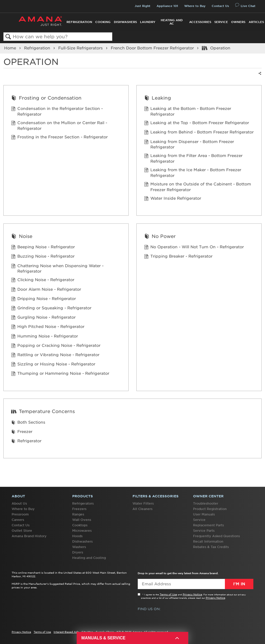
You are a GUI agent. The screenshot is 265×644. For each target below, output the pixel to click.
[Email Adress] (196, 584)
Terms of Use (168, 594)
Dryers (78, 552)
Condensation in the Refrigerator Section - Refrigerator (57, 112)
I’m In (239, 584)
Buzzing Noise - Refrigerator (43, 257)
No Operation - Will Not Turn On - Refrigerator (194, 248)
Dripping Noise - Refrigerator (43, 299)
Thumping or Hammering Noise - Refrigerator (60, 374)
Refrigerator (26, 442)
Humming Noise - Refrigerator (45, 337)
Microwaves (82, 531)
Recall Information (208, 541)
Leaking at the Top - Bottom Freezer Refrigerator (197, 123)
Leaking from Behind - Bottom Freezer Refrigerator (199, 133)
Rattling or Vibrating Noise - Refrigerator (55, 355)
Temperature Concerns (43, 412)
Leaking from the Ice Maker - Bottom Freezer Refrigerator (193, 173)
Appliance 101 (167, 6)
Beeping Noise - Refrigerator (43, 248)
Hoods (77, 536)
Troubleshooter (206, 503)
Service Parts (204, 531)
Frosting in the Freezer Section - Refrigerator (59, 138)
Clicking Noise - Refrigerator (43, 280)
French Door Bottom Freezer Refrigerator (153, 48)
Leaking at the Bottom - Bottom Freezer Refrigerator (188, 112)
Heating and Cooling (89, 558)
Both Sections (28, 423)
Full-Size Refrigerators (81, 48)
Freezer (22, 432)
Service (221, 22)
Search (8, 37)
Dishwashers (125, 22)
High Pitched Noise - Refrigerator (48, 327)
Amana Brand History (29, 536)
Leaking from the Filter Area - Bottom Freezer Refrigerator (193, 159)
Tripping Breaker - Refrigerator (178, 257)
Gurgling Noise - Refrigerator (43, 318)
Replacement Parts (208, 525)
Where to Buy (195, 6)
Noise (22, 237)
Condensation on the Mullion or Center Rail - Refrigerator (59, 126)
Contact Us (220, 6)
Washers (79, 547)
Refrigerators (83, 503)
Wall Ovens (82, 520)
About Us (19, 503)
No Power (160, 237)
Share (259, 77)
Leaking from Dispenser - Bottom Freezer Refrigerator (189, 145)
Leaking (158, 98)
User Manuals (204, 514)
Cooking (103, 22)
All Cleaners (142, 509)
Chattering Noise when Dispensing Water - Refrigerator (57, 269)
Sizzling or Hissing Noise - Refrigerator (53, 365)
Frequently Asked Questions (216, 536)
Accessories (200, 22)
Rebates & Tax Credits (211, 547)
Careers (18, 520)
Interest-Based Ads (66, 632)
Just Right (142, 6)
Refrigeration (79, 22)
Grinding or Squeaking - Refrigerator (51, 309)
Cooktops (80, 525)
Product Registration (210, 509)
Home (11, 48)
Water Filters (143, 503)
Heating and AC (172, 22)
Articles (256, 22)
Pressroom (20, 514)
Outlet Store (22, 531)
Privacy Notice (192, 594)
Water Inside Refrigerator (173, 199)
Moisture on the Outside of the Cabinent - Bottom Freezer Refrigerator (198, 187)
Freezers (79, 509)
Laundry (148, 22)
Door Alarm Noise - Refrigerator (46, 290)
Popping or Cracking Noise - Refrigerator (56, 346)
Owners (238, 22)
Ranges (78, 514)
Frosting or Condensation (46, 98)
